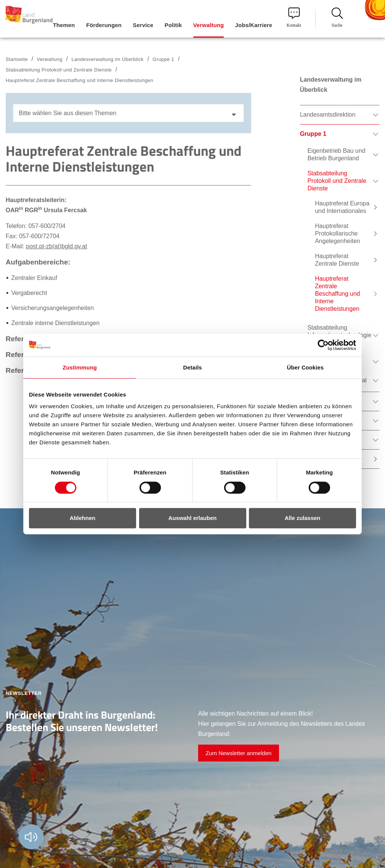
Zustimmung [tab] (80, 367)
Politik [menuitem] (173, 25)
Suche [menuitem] (337, 18)
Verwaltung (50, 59)
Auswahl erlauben (192, 518)
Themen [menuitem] (64, 25)
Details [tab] (192, 367)
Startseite (17, 59)
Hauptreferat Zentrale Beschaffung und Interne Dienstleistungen (80, 80)
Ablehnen (82, 518)
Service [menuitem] (143, 25)
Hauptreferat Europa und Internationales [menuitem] (342, 207)
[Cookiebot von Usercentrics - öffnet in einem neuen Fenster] (323, 345)
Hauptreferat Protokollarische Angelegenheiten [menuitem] (338, 233)
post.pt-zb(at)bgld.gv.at (56, 246)
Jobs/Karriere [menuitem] (254, 25)
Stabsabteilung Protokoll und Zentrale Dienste (59, 70)
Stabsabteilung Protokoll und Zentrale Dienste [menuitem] (337, 181)
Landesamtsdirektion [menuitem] (328, 115)
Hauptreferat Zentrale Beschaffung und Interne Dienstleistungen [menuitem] (338, 294)
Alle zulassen (302, 518)
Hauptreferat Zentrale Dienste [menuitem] (337, 260)
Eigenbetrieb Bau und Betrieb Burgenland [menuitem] (336, 154)
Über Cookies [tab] (305, 367)
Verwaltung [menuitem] (209, 25)
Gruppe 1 (163, 59)
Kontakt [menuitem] (294, 18)
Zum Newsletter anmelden (239, 753)
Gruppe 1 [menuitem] (313, 134)
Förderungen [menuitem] (104, 25)
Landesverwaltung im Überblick (108, 59)
